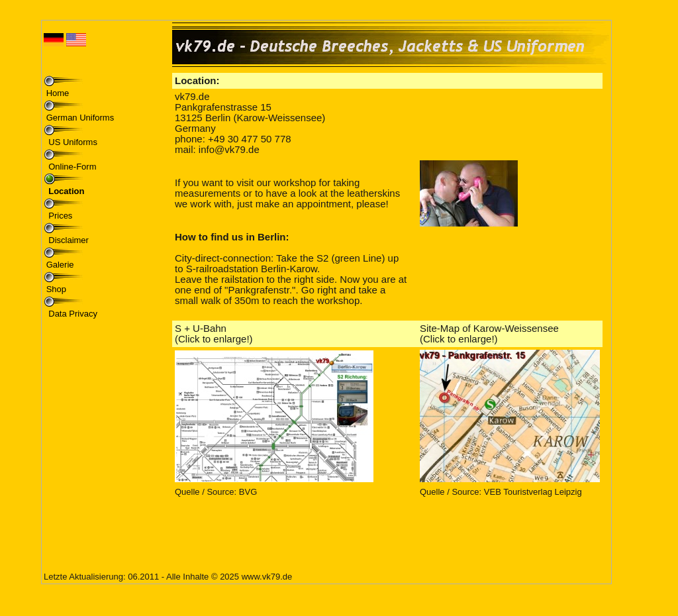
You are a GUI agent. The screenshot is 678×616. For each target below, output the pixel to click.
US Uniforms (72, 142)
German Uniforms (80, 118)
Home (58, 93)
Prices (60, 216)
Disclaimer (68, 240)
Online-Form (72, 167)
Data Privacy (72, 314)
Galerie (60, 265)
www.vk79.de (267, 577)
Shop (56, 289)
